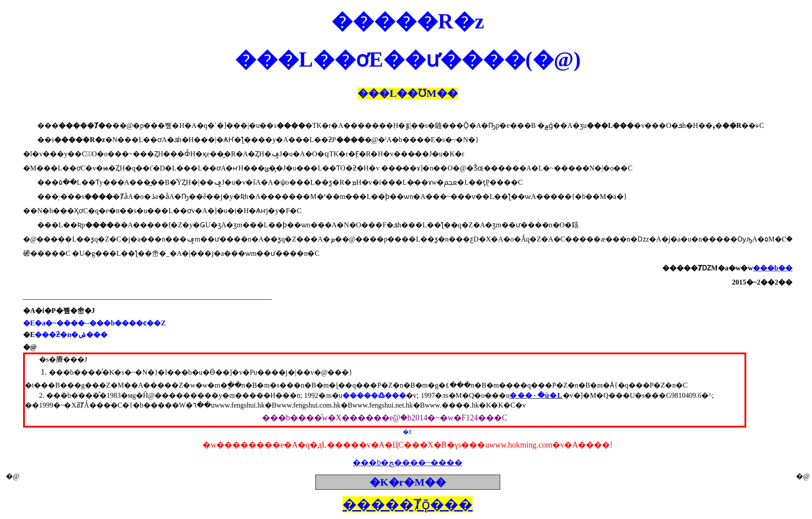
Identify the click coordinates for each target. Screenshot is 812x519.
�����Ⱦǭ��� (408, 504)
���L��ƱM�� (408, 93)
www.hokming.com (521, 445)
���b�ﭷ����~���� (408, 463)
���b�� (773, 268)
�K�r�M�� (408, 482)
